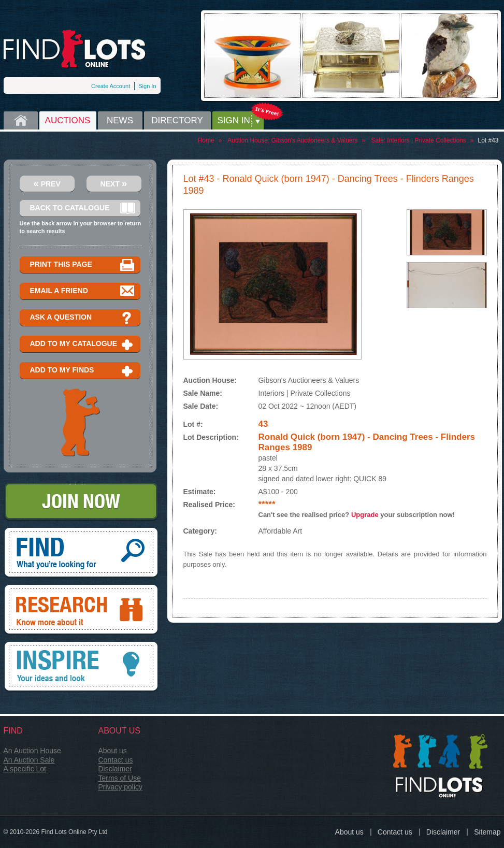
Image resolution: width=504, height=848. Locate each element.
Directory (177, 120)
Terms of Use (120, 778)
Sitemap (487, 832)
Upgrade (365, 515)
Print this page (83, 265)
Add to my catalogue (83, 344)
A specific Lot (25, 769)
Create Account (111, 86)
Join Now (81, 502)
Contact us (116, 760)
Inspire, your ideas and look (81, 667)
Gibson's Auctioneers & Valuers (315, 140)
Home (21, 120)
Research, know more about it (81, 610)
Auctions (68, 120)
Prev (47, 183)
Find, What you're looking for (81, 553)
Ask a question (83, 318)
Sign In (147, 86)
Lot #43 (488, 140)
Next (114, 183)
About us (113, 751)
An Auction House (32, 751)
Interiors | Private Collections (427, 140)
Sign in (234, 120)
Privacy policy (121, 787)
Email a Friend (83, 291)
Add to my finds (83, 371)
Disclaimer (115, 769)
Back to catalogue (83, 209)
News (120, 120)
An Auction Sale (29, 760)
